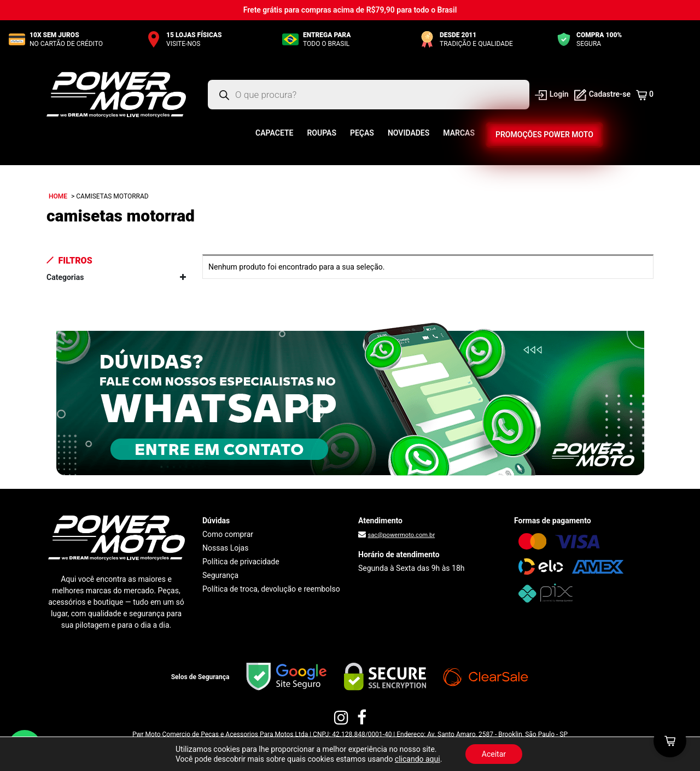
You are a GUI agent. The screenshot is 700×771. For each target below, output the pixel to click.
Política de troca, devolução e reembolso (271, 589)
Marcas (459, 133)
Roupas (322, 133)
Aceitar (494, 754)
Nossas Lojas (225, 548)
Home (58, 196)
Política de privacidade (241, 562)
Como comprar (228, 534)
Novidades (409, 133)
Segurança (220, 575)
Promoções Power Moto (544, 135)
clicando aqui (418, 759)
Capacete (274, 133)
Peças (362, 133)
